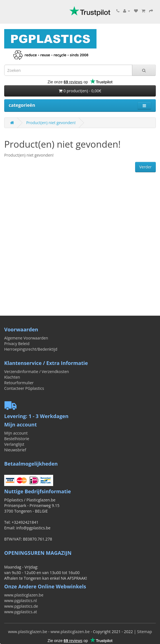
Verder (145, 167)
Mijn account (16, 433)
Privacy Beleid (17, 344)
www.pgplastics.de (21, 606)
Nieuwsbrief (15, 450)
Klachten (12, 377)
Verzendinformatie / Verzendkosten (37, 371)
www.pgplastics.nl (21, 601)
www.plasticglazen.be (24, 595)
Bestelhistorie (17, 439)
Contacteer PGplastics (24, 388)
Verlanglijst (14, 444)
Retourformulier (19, 383)
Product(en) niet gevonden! (51, 123)
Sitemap (144, 632)
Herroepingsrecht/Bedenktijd (31, 349)
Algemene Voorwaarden (26, 338)
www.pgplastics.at (21, 612)
